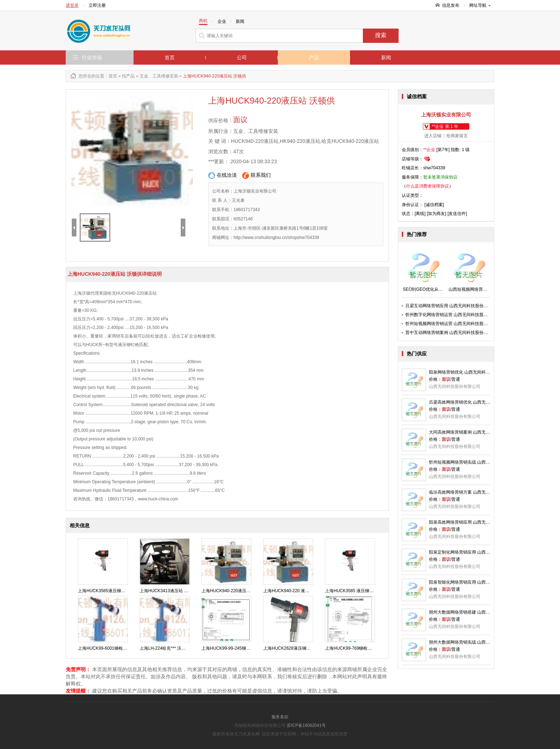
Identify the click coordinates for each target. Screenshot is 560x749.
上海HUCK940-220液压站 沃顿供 (233, 591)
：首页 (111, 76)
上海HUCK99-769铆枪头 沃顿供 (356, 648)
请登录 (72, 5)
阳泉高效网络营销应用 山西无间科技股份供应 (472, 522)
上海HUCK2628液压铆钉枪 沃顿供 (296, 648)
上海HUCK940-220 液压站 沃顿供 (296, 591)
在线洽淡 (222, 176)
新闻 (386, 58)
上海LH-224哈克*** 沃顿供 (165, 648)
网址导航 (480, 5)
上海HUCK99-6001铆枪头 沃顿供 (109, 648)
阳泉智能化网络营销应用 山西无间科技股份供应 (474, 582)
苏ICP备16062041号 (306, 725)
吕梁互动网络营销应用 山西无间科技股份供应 (449, 306)
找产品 (128, 76)
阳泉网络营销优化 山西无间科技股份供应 (468, 372)
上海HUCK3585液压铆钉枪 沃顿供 (111, 591)
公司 (242, 58)
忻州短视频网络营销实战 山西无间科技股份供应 (474, 462)
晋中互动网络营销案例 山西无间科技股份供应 (449, 333)
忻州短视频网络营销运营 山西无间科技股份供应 (451, 324)
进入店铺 (433, 136)
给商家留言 (457, 136)
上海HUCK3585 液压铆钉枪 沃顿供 (358, 591)
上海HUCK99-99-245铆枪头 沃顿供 (235, 648)
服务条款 (280, 717)
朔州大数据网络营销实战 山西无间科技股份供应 (474, 642)
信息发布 (451, 5)
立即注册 (97, 5)
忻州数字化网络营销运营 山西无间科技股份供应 (451, 315)
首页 (170, 58)
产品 (314, 58)
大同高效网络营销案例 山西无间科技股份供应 (472, 432)
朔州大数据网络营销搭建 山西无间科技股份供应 (474, 612)
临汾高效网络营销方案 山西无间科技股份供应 (472, 492)
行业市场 (92, 58)
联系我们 (256, 176)
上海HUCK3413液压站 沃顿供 (168, 591)
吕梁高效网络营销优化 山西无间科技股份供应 (472, 402)
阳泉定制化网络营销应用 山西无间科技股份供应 (474, 552)
